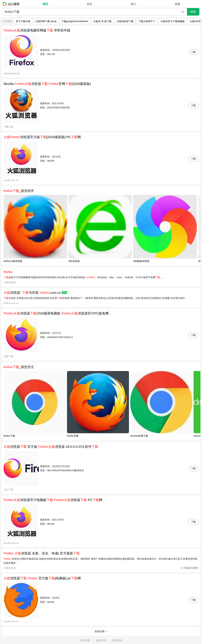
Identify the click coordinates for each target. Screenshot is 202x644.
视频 (177, 4)
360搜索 (12, 4)
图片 (133, 4)
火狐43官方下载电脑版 (173, 21)
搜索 (193, 12)
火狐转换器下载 (125, 21)
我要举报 (117, 640)
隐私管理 (101, 640)
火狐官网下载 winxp (46, 21)
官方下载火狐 (23, 21)
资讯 (89, 4)
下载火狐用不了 (147, 21)
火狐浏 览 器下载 (102, 21)
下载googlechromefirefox (75, 21)
